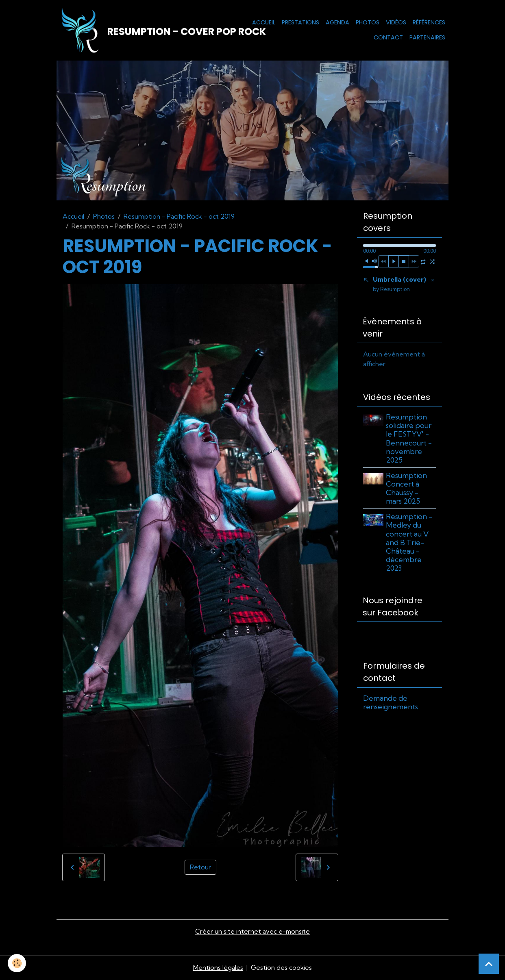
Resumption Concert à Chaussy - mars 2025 (407, 491)
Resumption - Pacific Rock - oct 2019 (179, 217)
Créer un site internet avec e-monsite (252, 932)
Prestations (300, 23)
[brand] (140, 31)
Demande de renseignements (391, 705)
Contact (388, 38)
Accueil (264, 23)
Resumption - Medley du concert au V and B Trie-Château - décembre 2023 (410, 545)
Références (429, 23)
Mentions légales (218, 969)
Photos (368, 23)
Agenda (337, 23)
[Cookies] (17, 963)
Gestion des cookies (281, 969)
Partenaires (427, 38)
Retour (200, 869)
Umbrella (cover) (399, 286)
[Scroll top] (489, 964)
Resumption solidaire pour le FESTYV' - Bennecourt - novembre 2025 (410, 441)
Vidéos (396, 23)
